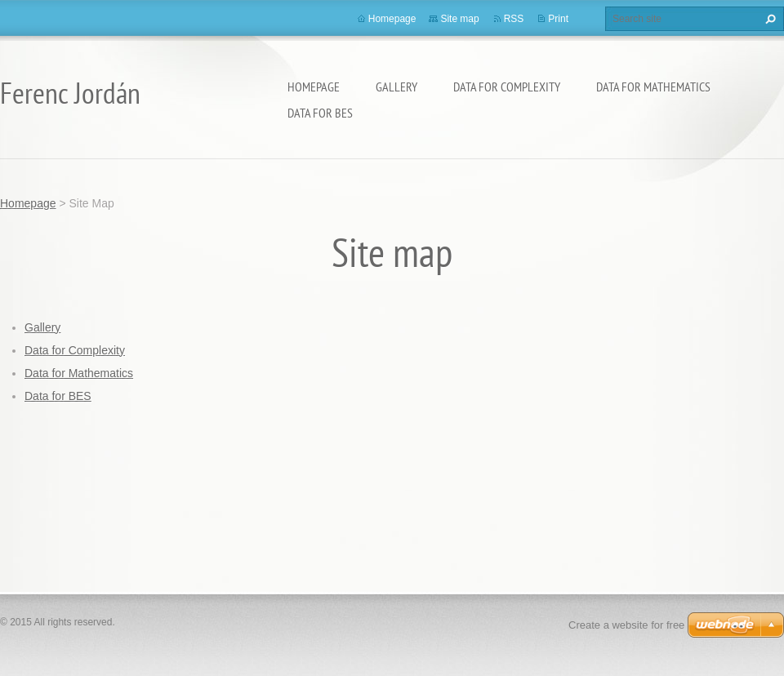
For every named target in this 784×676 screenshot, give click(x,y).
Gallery (396, 87)
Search (768, 19)
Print (558, 19)
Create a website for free (626, 625)
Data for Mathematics (653, 87)
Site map (459, 19)
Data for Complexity (507, 87)
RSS (514, 19)
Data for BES (320, 113)
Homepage (314, 87)
